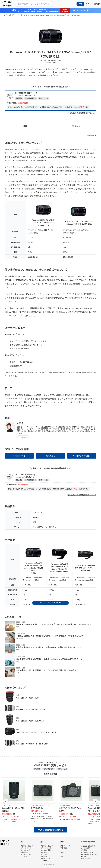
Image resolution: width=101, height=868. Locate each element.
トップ (3, 15)
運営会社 (84, 856)
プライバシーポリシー (88, 852)
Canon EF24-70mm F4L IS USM (30, 721)
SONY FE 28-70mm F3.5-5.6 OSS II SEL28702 (36, 732)
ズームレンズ (22, 15)
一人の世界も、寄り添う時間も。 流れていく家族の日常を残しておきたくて (47, 670)
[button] (6, 801)
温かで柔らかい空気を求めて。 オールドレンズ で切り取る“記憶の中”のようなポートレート (54, 624)
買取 (80, 4)
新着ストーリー (66, 846)
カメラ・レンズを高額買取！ (38, 9)
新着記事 (64, 848)
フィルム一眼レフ (47, 850)
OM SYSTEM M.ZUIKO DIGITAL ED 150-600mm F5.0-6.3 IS (85, 568)
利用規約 (84, 850)
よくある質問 (85, 848)
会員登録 (97, 4)
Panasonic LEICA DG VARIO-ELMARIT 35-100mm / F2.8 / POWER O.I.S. (55, 15)
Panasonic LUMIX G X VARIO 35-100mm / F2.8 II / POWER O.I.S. (79, 223)
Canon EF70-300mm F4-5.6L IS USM (32, 744)
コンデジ (24, 856)
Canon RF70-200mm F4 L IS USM (31, 709)
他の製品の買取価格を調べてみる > (82, 113)
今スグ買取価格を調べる (51, 830)
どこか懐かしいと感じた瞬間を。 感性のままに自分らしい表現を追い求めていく (49, 659)
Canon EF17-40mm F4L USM (29, 698)
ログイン (89, 4)
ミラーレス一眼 (26, 848)
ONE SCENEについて (88, 846)
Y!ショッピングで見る (82, 456)
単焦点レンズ (25, 852)
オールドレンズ (26, 854)
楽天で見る (51, 456)
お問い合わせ (85, 859)
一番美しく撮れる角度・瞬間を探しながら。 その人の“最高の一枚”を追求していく (50, 636)
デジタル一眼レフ (27, 846)
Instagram (23, 437)
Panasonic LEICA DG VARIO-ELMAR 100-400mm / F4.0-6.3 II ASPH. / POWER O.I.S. (59, 568)
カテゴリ (11, 15)
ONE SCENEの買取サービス (26, 93)
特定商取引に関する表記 (89, 854)
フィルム (44, 852)
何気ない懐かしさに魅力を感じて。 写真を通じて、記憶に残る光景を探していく (49, 647)
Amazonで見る (19, 456)
